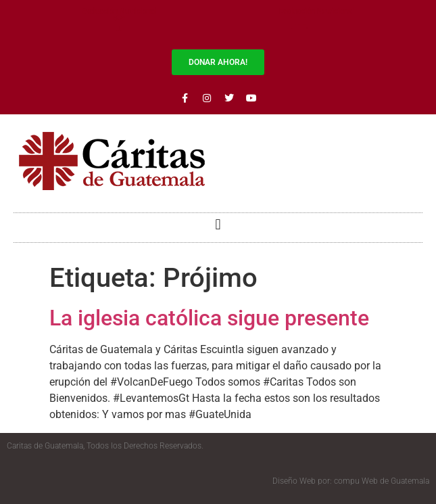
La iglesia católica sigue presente (209, 318)
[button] (218, 224)
